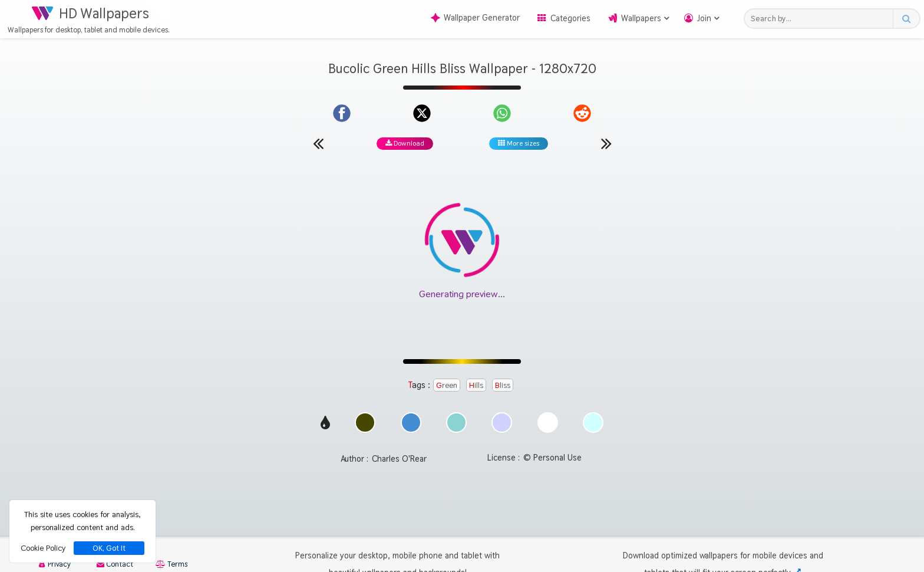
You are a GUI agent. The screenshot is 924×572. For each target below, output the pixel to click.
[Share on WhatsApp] (502, 113)
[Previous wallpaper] (318, 143)
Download (405, 143)
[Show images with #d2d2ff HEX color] (502, 430)
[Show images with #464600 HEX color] (365, 430)
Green (447, 385)
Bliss (503, 385)
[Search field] (822, 19)
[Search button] (906, 19)
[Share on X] (422, 113)
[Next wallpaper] (606, 143)
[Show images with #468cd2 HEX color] (411, 430)
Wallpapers (641, 18)
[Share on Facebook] (342, 113)
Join (704, 18)
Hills (476, 385)
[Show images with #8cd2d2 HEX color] (456, 430)
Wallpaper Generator (475, 18)
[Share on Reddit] (582, 113)
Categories (570, 18)
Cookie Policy (43, 548)
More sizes (519, 143)
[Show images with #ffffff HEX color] (548, 430)
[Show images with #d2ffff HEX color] (593, 430)
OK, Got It (109, 548)
